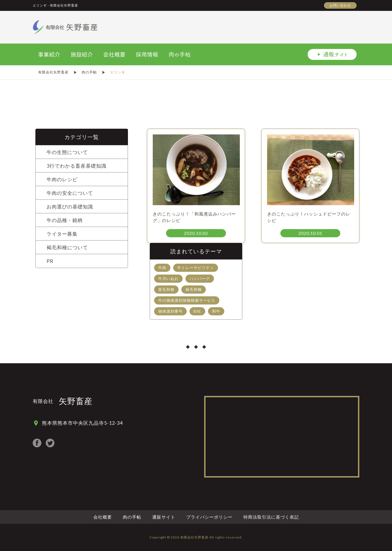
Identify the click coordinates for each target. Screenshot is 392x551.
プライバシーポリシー (209, 517)
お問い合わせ (340, 5)
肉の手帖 (132, 517)
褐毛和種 (194, 289)
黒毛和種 (166, 289)
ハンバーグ (200, 278)
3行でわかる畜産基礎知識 (76, 166)
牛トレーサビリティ (196, 268)
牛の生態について (67, 152)
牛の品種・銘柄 (65, 220)
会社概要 (103, 517)
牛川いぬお (168, 278)
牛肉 (162, 268)
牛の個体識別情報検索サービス (187, 300)
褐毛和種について (67, 247)
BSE (197, 311)
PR (50, 261)
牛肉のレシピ (62, 179)
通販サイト (164, 517)
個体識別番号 (170, 311)
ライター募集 (62, 234)
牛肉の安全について (70, 193)
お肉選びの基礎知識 (70, 207)
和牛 (216, 311)
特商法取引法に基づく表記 (271, 517)
